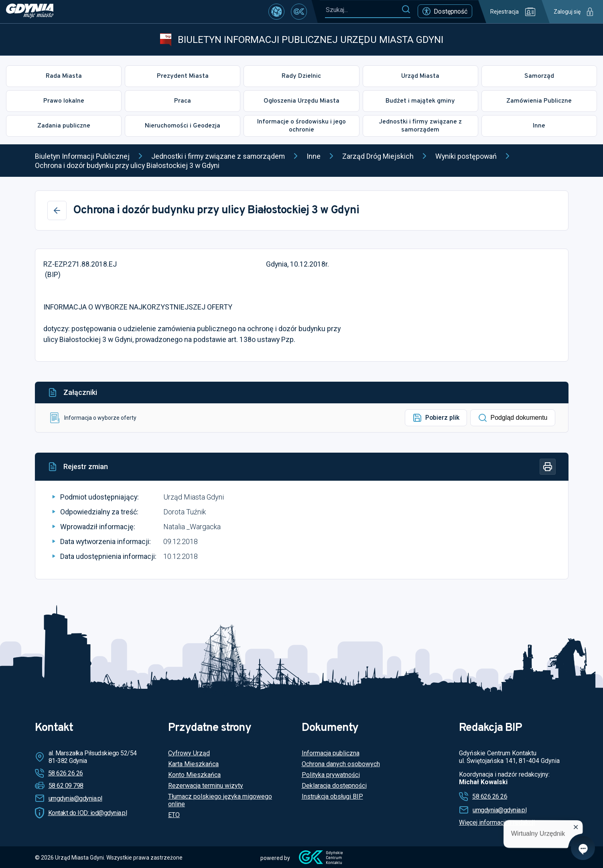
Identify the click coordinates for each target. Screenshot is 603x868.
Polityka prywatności (331, 775)
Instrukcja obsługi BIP (332, 796)
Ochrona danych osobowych (341, 764)
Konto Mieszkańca (194, 775)
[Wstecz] (57, 210)
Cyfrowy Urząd (189, 753)
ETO (174, 815)
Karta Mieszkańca (193, 764)
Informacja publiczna (331, 753)
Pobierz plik (436, 418)
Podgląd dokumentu (513, 418)
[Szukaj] (406, 10)
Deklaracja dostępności (334, 786)
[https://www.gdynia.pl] (30, 12)
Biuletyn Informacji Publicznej (82, 156)
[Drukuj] (548, 467)
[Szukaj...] (363, 10)
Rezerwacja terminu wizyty (206, 786)
